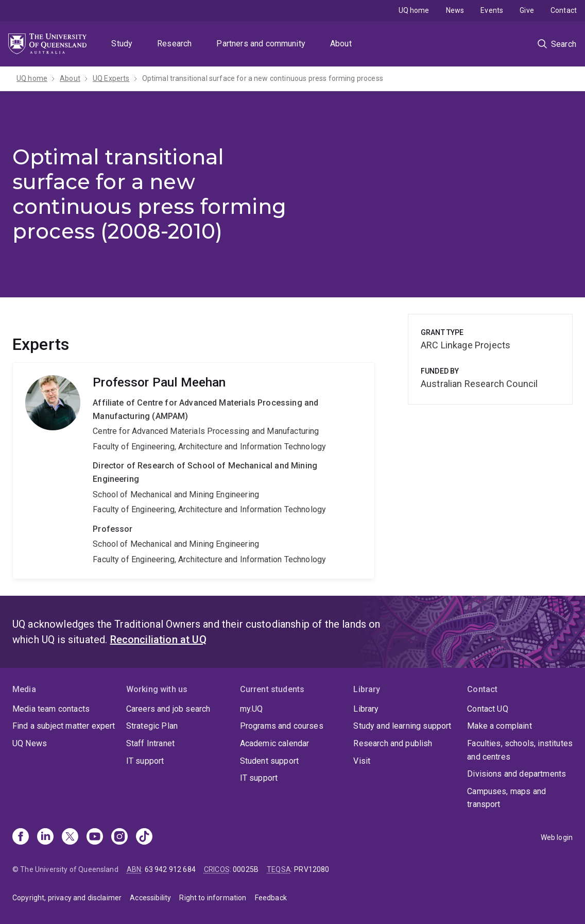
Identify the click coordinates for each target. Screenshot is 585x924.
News (455, 10)
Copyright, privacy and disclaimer (67, 898)
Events (492, 10)
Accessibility (150, 898)
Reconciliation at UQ (158, 640)
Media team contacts (51, 709)
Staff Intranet (150, 743)
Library (366, 709)
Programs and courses (282, 726)
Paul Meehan (194, 471)
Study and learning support (402, 726)
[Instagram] (119, 837)
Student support (269, 761)
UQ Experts (111, 78)
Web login (557, 837)
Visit (362, 761)
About (341, 44)
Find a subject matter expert (64, 726)
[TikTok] (144, 837)
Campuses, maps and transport (506, 798)
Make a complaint (500, 726)
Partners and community (261, 44)
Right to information (213, 898)
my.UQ (252, 709)
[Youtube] (95, 837)
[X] (70, 837)
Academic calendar (275, 743)
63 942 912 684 (170, 869)
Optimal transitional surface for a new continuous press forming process (263, 78)
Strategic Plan (152, 726)
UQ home (414, 10)
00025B (246, 869)
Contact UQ (488, 709)
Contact (564, 10)
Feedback (271, 898)
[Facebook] (21, 837)
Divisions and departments (517, 774)
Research (174, 44)
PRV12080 (312, 869)
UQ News (30, 743)
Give (527, 10)
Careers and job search (168, 709)
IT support (145, 761)
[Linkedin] (45, 837)
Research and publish (393, 743)
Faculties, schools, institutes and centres (520, 750)
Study (122, 44)
